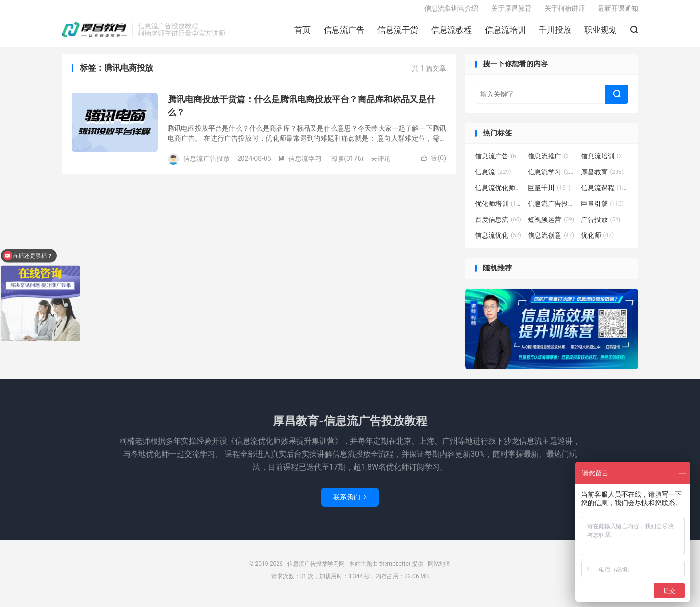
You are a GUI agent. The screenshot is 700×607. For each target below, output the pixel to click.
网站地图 (439, 571)
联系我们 (350, 505)
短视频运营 (551, 227)
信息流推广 (552, 164)
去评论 (381, 166)
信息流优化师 (499, 195)
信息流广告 (344, 34)
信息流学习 (300, 166)
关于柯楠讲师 (565, 12)
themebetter (395, 571)
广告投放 (601, 227)
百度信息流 (498, 227)
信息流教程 (452, 34)
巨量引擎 (603, 211)
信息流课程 (605, 195)
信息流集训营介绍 (451, 12)
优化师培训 (499, 211)
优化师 (597, 243)
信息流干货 (398, 34)
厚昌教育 (603, 180)
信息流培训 (505, 34)
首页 (302, 34)
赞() (434, 165)
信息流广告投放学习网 (95, 34)
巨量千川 (549, 195)
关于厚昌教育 (511, 12)
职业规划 (601, 34)
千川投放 (555, 34)
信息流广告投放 (552, 211)
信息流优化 (498, 243)
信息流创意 (551, 243)
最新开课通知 (618, 12)
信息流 (493, 180)
